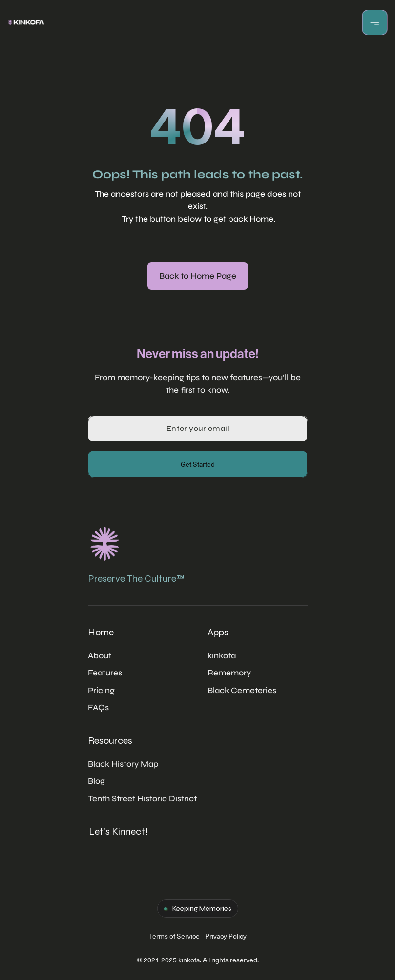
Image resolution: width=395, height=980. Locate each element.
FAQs (98, 707)
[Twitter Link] (100, 850)
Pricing (101, 690)
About (100, 656)
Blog (96, 781)
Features (105, 673)
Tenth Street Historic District (142, 799)
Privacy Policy (226, 936)
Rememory (229, 673)
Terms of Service (174, 936)
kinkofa (222, 656)
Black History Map (123, 764)
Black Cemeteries (242, 690)
